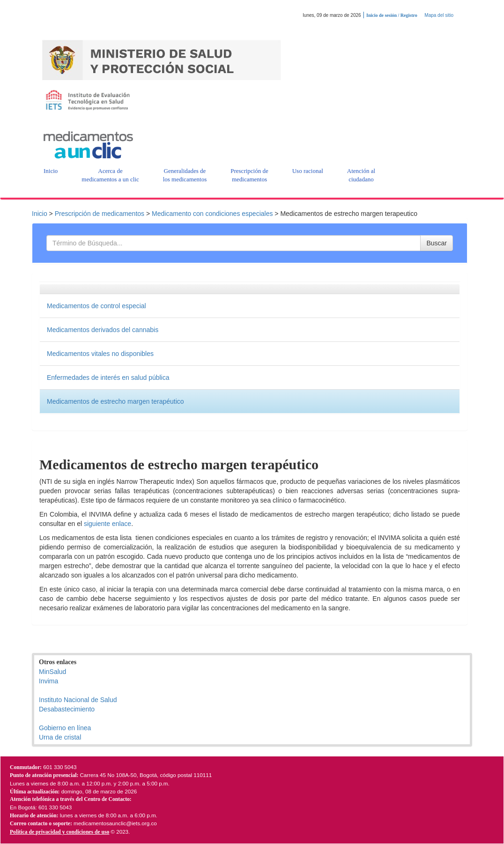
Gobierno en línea (65, 728)
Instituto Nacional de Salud (78, 700)
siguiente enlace (107, 524)
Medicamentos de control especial (96, 306)
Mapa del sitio (439, 15)
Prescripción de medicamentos (100, 214)
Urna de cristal (60, 737)
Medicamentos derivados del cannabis (103, 330)
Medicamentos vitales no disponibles (100, 354)
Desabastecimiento (67, 709)
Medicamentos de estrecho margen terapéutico (115, 401)
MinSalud (52, 672)
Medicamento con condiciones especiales (212, 214)
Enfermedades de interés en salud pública (108, 378)
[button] (51, 171)
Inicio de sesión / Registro (392, 15)
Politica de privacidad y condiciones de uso (59, 832)
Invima (48, 681)
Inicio (40, 214)
